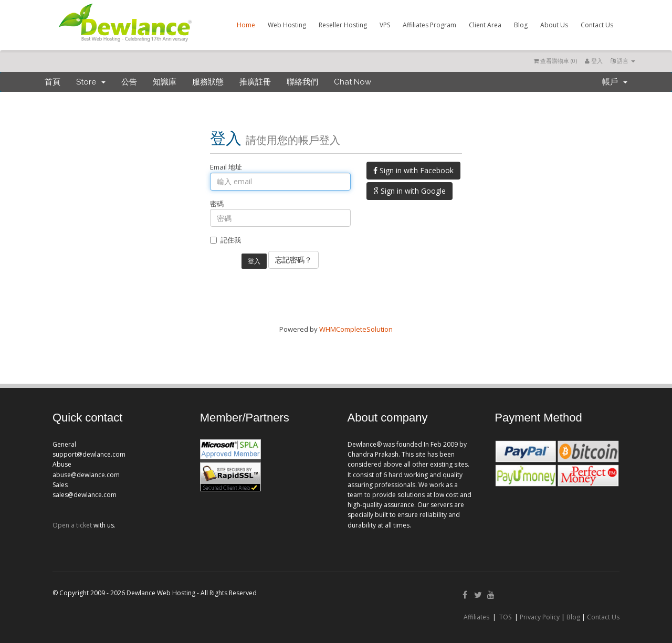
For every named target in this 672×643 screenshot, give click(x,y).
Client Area (485, 25)
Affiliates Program (429, 25)
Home (246, 25)
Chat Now (353, 82)
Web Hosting (287, 25)
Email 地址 (226, 167)
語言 (623, 61)
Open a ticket (72, 525)
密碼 (217, 204)
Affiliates (476, 617)
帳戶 (615, 82)
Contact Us (597, 25)
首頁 (52, 82)
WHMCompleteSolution (356, 329)
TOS (505, 617)
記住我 (225, 240)
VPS (385, 25)
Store (91, 82)
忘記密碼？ (293, 260)
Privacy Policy (540, 617)
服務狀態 (208, 82)
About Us (554, 25)
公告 (129, 82)
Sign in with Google (409, 191)
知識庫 (165, 82)
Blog (521, 25)
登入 (594, 61)
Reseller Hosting (343, 25)
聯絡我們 (302, 82)
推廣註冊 (255, 82)
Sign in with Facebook (413, 170)
